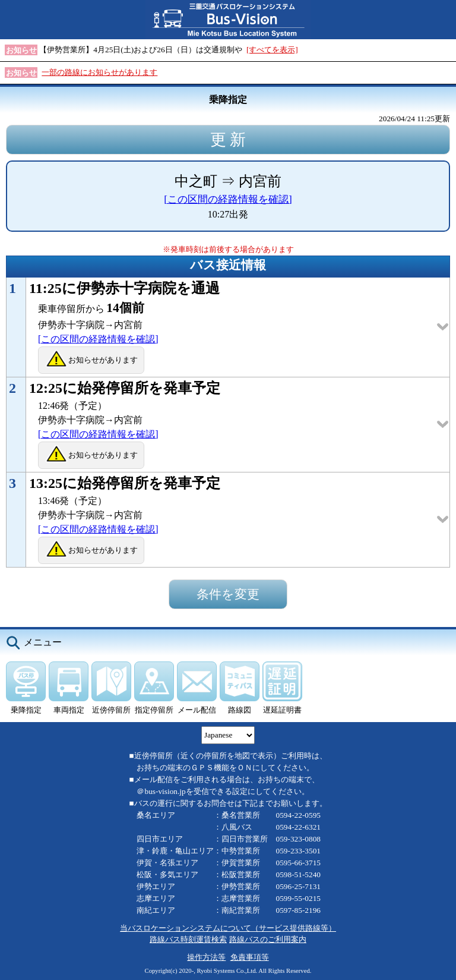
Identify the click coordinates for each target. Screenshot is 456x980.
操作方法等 (206, 957)
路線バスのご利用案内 (268, 939)
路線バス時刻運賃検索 (188, 939)
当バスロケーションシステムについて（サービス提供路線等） (228, 928)
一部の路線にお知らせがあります (99, 72)
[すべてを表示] (272, 50)
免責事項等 (250, 957)
